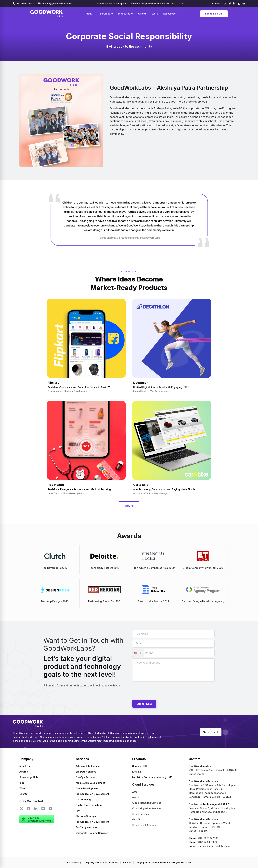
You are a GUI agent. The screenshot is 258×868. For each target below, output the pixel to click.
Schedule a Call (214, 14)
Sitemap (127, 862)
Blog (22, 783)
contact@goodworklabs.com (57, 3)
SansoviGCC (139, 766)
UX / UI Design (84, 799)
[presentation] (157, 690)
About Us (25, 766)
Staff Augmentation (87, 827)
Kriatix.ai (137, 772)
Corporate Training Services (92, 833)
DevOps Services (86, 777)
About (90, 14)
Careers (216, 3)
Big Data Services (86, 772)
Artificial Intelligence (88, 766)
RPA (78, 811)
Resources (171, 14)
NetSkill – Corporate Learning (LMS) (153, 777)
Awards (24, 772)
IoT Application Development (92, 794)
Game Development (87, 788)
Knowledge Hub (29, 777)
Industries (126, 14)
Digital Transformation (89, 805)
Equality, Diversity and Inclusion (102, 862)
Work (155, 14)
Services (106, 14)
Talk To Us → (179, 3)
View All (129, 506)
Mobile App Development (90, 783)
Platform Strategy (86, 816)
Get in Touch (211, 732)
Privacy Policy (74, 862)
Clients (142, 14)
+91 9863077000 (26, 3)
